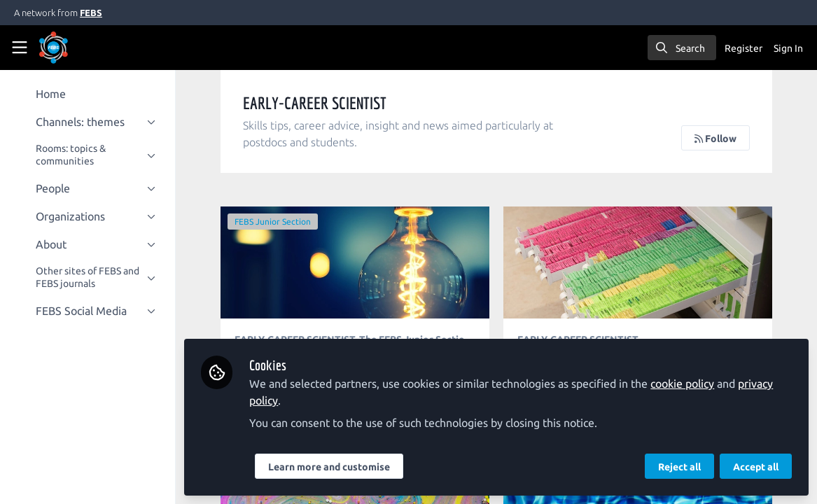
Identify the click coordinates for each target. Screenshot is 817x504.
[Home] (73, 48)
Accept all (756, 467)
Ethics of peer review (358, 262)
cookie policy (686, 384)
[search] (682, 48)
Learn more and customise (333, 467)
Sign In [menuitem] (788, 48)
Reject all (679, 467)
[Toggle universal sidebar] (20, 48)
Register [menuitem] (743, 48)
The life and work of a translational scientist (639, 262)
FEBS (91, 13)
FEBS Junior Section (276, 222)
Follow (715, 139)
